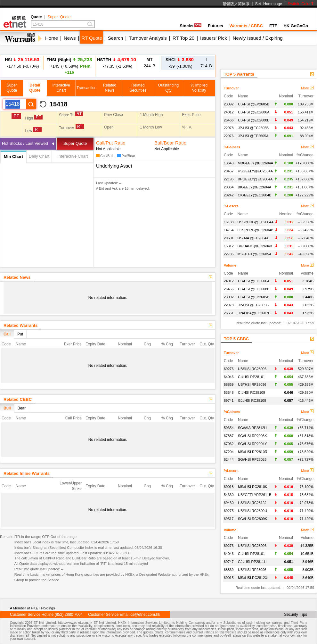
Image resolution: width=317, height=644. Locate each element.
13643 (229, 163)
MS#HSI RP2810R (253, 452)
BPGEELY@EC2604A (255, 179)
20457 (229, 171)
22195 (229, 179)
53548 (229, 392)
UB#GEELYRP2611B (255, 495)
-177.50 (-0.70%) (22, 63)
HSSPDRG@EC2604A (256, 222)
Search (116, 38)
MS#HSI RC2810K (253, 487)
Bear (22, 408)
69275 (229, 511)
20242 (229, 195)
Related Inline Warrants (27, 473)
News (70, 38)
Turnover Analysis (148, 38)
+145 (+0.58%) (69, 66)
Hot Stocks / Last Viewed (25, 143)
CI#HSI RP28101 (251, 377)
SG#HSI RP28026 (252, 459)
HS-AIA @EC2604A (253, 238)
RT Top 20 (183, 38)
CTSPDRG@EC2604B (256, 230)
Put (20, 334)
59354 (229, 428)
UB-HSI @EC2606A (254, 112)
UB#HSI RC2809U (252, 511)
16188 (229, 222)
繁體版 (228, 4)
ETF (273, 26)
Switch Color (301, 4)
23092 (229, 104)
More (307, 88)
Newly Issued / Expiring (258, 38)
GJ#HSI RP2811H (252, 562)
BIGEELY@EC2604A (255, 187)
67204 (229, 452)
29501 (229, 238)
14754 (229, 230)
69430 (229, 503)
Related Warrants (20, 325)
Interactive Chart (73, 156)
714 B (206, 63)
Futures (215, 26)
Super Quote (59, 17)
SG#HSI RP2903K (252, 436)
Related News (17, 277)
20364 (229, 187)
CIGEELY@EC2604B (255, 195)
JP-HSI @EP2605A (253, 136)
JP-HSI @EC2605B (253, 128)
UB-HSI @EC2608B (254, 120)
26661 (229, 313)
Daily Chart (39, 156)
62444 (229, 459)
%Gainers (232, 147)
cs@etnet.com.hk (145, 615)
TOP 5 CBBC (236, 339)
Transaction (86, 88)
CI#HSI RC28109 (252, 392)
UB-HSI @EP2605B (254, 104)
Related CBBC (18, 399)
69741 (229, 400)
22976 (229, 136)
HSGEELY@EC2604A (255, 171)
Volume (230, 265)
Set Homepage (269, 4)
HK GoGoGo (296, 26)
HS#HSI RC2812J (252, 503)
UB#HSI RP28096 (252, 384)
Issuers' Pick (214, 38)
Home (52, 38)
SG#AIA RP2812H (252, 428)
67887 (229, 436)
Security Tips (296, 615)
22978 (229, 128)
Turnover (231, 88)
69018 (229, 487)
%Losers (231, 206)
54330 (229, 495)
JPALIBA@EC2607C (254, 313)
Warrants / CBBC (246, 26)
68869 (229, 384)
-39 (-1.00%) (180, 63)
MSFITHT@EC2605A (255, 254)
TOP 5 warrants (239, 74)
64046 (229, 377)
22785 (229, 254)
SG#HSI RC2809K (252, 519)
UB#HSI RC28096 (252, 369)
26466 (229, 120)
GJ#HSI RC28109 (252, 400)
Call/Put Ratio (111, 143)
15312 (229, 246)
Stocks (191, 26)
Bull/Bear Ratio (170, 143)
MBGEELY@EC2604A (256, 163)
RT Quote (92, 38)
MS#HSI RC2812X (253, 578)
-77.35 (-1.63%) (117, 63)
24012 (229, 112)
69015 (229, 578)
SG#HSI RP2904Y (252, 444)
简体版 (244, 4)
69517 (229, 519)
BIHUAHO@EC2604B (255, 246)
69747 (229, 562)
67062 (229, 444)
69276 (229, 369)
